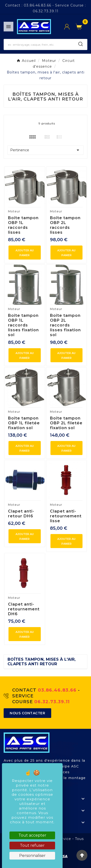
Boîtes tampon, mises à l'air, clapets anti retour (42, 662)
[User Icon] (70, 27)
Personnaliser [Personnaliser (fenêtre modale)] (32, 856)
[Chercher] (39, 44)
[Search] (81, 44)
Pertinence (45, 150)
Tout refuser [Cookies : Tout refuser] (32, 845)
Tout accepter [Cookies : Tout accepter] (32, 835)
